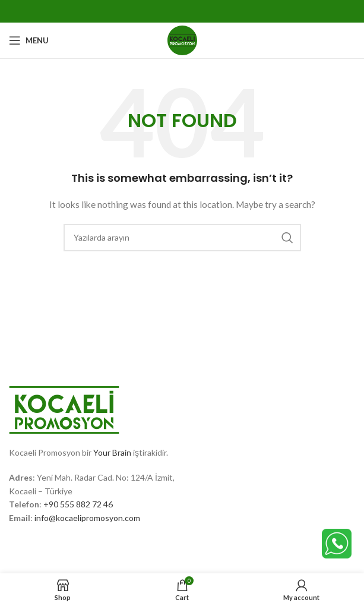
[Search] (182, 238)
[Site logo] (182, 40)
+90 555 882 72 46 (78, 504)
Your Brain (112, 452)
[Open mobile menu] (29, 40)
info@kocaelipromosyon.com (87, 518)
